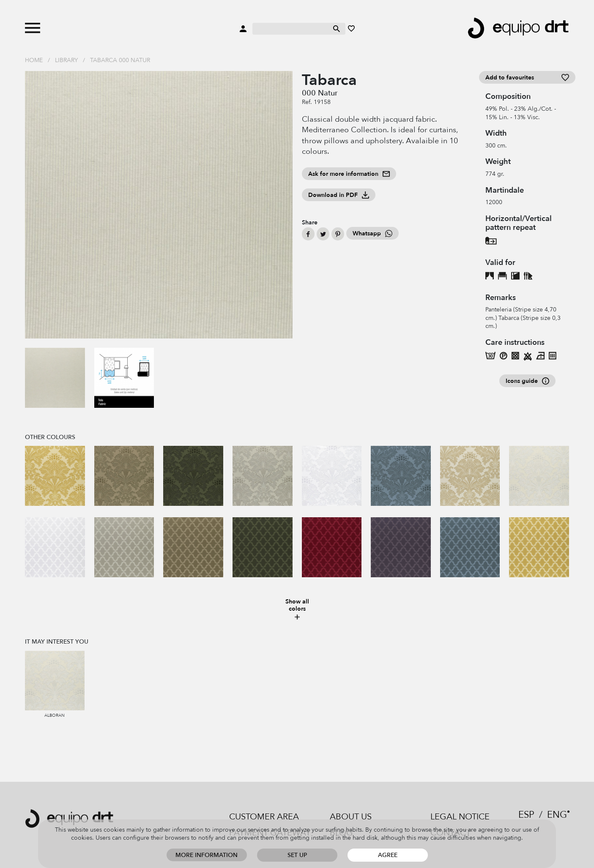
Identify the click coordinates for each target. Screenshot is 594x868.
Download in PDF (339, 195)
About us (351, 817)
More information (207, 855)
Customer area (264, 817)
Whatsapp (372, 233)
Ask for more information (349, 174)
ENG (557, 815)
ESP (526, 815)
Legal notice (460, 817)
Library (66, 60)
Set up (297, 855)
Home (34, 60)
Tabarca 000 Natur (120, 60)
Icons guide (527, 381)
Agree (388, 855)
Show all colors (297, 610)
